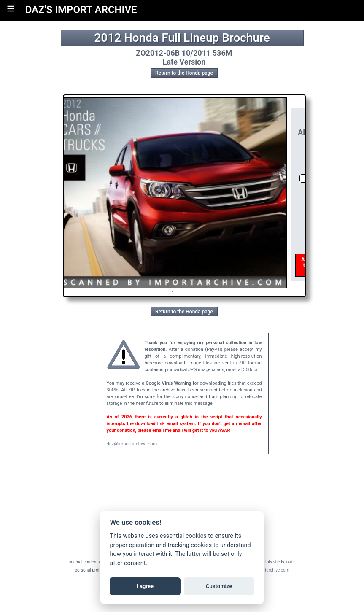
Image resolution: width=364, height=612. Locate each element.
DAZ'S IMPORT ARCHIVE (81, 10)
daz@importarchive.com (132, 444)
